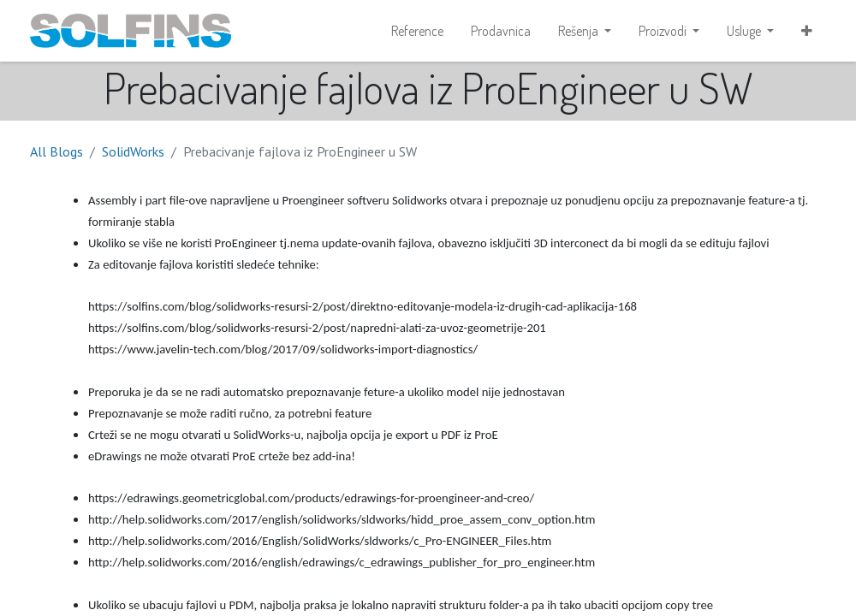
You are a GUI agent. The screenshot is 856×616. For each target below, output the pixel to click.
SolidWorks (133, 151)
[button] (807, 31)
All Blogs (56, 151)
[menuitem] (417, 31)
